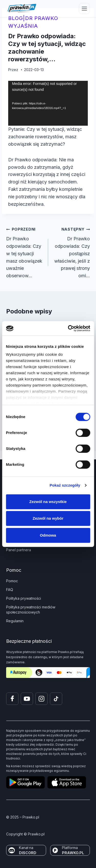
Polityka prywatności (24, 598)
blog (16, 18)
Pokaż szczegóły (65, 485)
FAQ (10, 590)
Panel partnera (19, 550)
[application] (48, 103)
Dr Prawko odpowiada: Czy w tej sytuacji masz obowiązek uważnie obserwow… (25, 252)
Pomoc (12, 581)
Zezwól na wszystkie (48, 502)
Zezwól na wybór (48, 518)
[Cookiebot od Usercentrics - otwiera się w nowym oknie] (68, 328)
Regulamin (15, 621)
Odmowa (48, 535)
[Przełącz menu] (84, 9)
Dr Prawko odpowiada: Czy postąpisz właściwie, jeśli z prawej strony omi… (71, 252)
